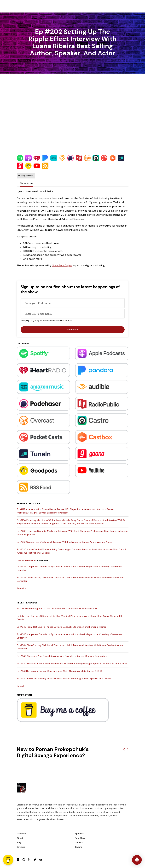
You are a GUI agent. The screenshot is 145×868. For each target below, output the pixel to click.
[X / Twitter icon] (35, 860)
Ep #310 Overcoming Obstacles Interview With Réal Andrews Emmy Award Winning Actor (64, 542)
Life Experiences (27, 561)
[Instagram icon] (24, 860)
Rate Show (80, 838)
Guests (79, 847)
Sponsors (80, 834)
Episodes (21, 834)
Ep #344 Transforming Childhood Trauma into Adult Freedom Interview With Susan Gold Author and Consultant (70, 579)
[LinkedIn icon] (29, 860)
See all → (22, 588)
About (20, 838)
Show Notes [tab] (26, 183)
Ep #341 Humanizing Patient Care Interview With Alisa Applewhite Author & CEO (59, 671)
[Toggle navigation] (138, 6)
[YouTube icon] (41, 860)
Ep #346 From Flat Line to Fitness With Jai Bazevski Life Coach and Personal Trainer (61, 627)
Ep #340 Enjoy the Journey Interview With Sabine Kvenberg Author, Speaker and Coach (64, 678)
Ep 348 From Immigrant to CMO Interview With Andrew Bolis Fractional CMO (58, 608)
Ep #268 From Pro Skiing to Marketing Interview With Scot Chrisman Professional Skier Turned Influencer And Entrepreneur (72, 533)
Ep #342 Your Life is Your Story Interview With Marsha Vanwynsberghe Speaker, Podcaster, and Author (72, 664)
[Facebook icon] (18, 860)
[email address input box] (73, 314)
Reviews (21, 847)
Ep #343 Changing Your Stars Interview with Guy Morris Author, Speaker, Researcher (62, 656)
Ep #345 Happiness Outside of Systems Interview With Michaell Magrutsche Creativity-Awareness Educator (69, 568)
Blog (19, 842)
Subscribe (72, 329)
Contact (79, 842)
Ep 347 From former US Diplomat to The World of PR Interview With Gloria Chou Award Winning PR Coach (69, 618)
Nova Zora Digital (62, 265)
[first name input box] (73, 303)
